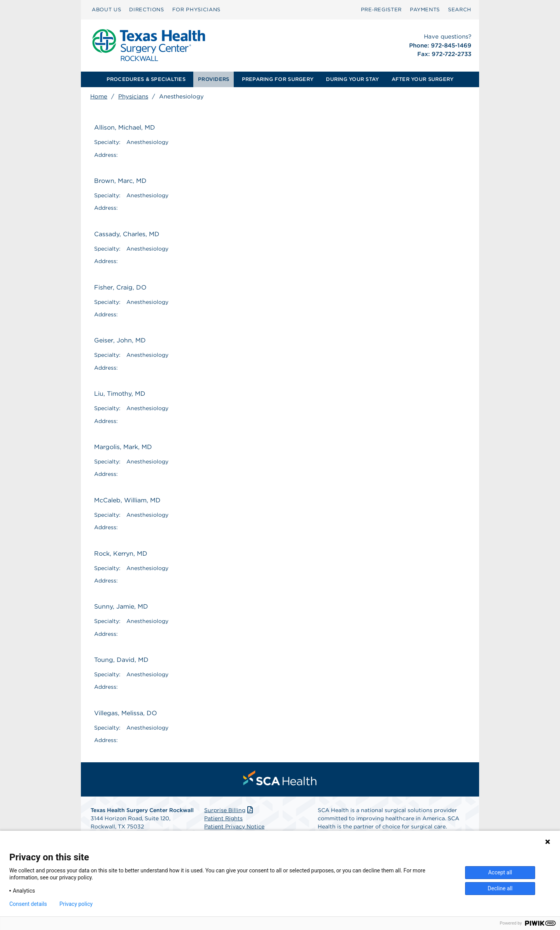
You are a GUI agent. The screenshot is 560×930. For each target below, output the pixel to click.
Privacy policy (76, 904)
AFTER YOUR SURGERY (423, 79)
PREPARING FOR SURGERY (278, 79)
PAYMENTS (425, 10)
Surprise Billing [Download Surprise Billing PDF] (229, 810)
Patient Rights (223, 818)
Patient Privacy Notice (234, 826)
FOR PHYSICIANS (196, 10)
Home (99, 97)
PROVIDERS (213, 79)
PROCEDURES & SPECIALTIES (146, 79)
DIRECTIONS (147, 10)
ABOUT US (106, 10)
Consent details (28, 904)
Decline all (500, 888)
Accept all (500, 872)
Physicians (133, 97)
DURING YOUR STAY (352, 79)
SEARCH (460, 10)
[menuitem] (106, 10)
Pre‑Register (381, 10)
